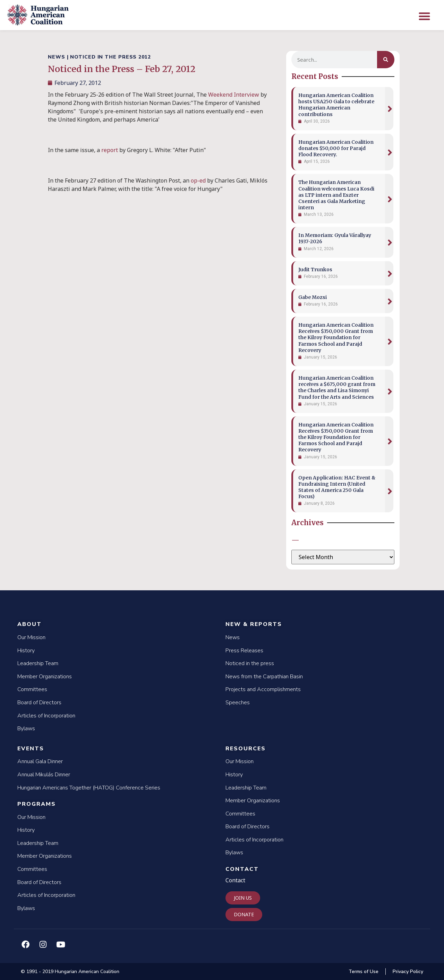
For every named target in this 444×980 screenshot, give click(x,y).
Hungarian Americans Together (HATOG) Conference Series (89, 788)
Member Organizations (45, 677)
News (233, 637)
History (26, 651)
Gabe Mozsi (313, 297)
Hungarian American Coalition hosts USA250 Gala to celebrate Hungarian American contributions (336, 105)
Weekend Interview (234, 95)
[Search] (386, 60)
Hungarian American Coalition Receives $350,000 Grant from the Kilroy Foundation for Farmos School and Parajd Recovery (336, 338)
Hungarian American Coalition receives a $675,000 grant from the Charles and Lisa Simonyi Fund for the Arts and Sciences (337, 387)
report (110, 150)
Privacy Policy (408, 972)
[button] (424, 16)
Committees (32, 689)
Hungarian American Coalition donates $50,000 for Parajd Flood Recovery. (336, 148)
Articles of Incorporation (46, 716)
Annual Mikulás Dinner (44, 775)
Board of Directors (39, 703)
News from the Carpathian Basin (264, 677)
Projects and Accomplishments (263, 689)
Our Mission (31, 637)
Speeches (238, 703)
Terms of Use (364, 972)
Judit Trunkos (315, 270)
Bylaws (26, 729)
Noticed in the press (250, 663)
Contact (242, 869)
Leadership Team (38, 663)
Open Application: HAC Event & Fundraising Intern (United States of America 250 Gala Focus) (337, 487)
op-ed (198, 180)
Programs (37, 804)
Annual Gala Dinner (40, 761)
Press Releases (244, 651)
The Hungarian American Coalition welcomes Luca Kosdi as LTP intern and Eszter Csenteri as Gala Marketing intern (336, 195)
